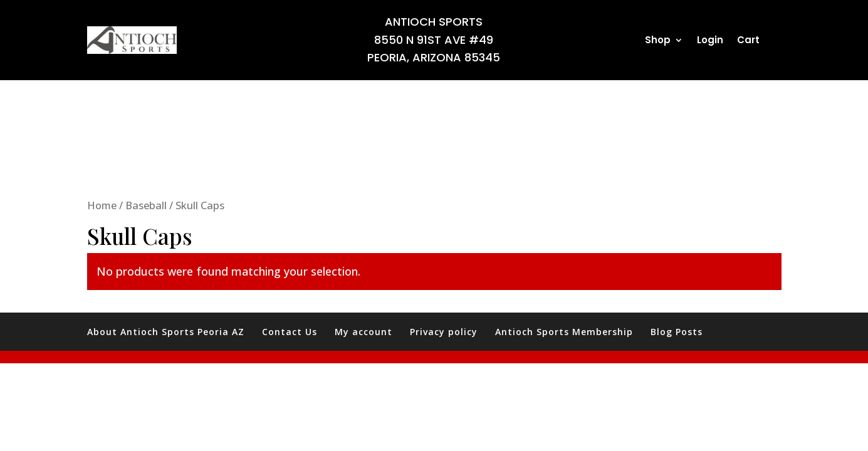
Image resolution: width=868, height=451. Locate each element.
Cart (748, 41)
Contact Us (290, 332)
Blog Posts (677, 332)
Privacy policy (444, 332)
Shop (658, 41)
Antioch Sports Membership (564, 332)
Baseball (146, 205)
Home (102, 205)
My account (363, 332)
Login (710, 41)
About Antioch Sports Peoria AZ (166, 332)
